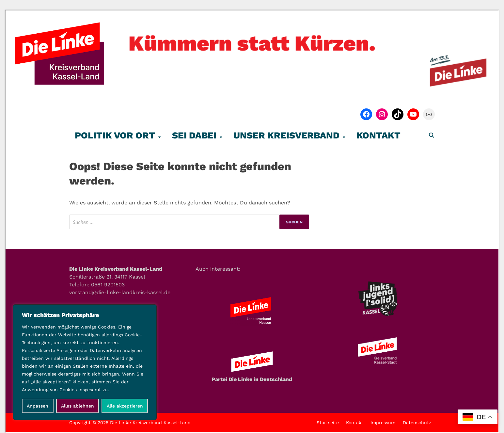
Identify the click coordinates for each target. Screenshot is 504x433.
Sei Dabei (194, 135)
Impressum (383, 423)
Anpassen (38, 406)
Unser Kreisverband (286, 135)
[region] (85, 362)
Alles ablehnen (78, 406)
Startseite (328, 423)
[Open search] (432, 136)
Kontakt (378, 135)
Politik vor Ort (115, 135)
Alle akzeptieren (125, 406)
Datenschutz (417, 423)
